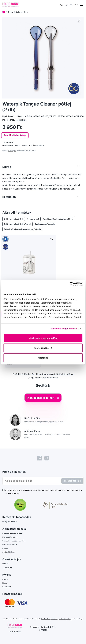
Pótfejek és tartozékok (18, 12)
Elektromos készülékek (14, 219)
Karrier (5, 583)
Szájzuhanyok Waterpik (45, 224)
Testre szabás (43, 348)
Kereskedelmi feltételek (12, 533)
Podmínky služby (65, 619)
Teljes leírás (21, 120)
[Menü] (82, 5)
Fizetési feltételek (10, 545)
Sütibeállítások (9, 552)
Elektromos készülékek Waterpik (17, 224)
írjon (37, 378)
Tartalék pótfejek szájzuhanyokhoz (58, 219)
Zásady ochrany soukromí (49, 619)
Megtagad (43, 358)
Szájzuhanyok (33, 219)
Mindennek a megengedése (43, 338)
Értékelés (9, 197)
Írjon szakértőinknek (43, 398)
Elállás (5, 548)
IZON (52, 627)
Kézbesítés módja (10, 537)
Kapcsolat (7, 587)
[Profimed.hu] (11, 5)
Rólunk (5, 579)
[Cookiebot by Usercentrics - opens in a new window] (70, 284)
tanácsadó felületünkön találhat (59, 374)
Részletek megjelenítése (64, 329)
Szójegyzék (7, 567)
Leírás (7, 167)
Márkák (5, 564)
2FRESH (43, 630)
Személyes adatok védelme (14, 541)
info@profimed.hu (10, 522)
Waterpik (12, 151)
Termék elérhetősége (15, 135)
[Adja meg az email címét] (33, 481)
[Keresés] (61, 5)
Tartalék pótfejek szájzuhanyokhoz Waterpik (22, 229)
